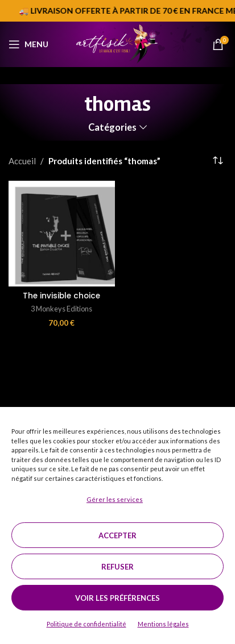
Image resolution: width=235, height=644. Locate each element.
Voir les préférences (118, 598)
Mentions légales (163, 624)
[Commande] (218, 161)
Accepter (118, 535)
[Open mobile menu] (28, 44)
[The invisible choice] (62, 234)
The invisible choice (61, 296)
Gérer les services (115, 499)
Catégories (112, 128)
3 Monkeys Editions (61, 309)
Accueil (22, 161)
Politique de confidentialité (86, 624)
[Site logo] (118, 43)
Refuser (118, 567)
